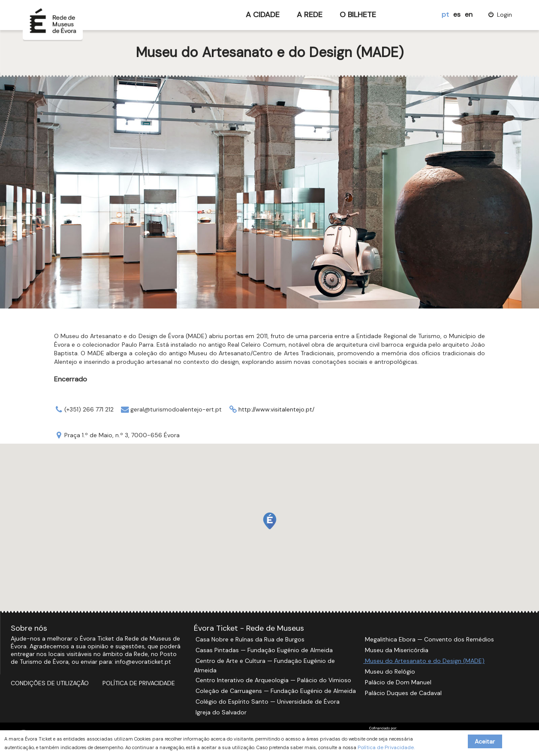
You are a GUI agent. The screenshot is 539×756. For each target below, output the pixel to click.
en (469, 14)
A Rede (310, 15)
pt (445, 14)
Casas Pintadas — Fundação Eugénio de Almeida (263, 650)
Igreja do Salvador (220, 712)
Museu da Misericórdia (396, 650)
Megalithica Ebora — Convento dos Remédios (429, 639)
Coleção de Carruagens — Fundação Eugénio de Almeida (275, 691)
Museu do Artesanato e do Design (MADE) (424, 661)
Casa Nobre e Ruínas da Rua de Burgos (249, 639)
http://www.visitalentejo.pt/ (276, 409)
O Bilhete (358, 15)
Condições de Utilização (50, 683)
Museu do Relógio (389, 671)
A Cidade (263, 15)
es (457, 14)
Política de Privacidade (139, 683)
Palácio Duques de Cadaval (402, 693)
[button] (270, 521)
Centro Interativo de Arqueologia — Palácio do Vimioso (273, 680)
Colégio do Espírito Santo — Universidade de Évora (267, 702)
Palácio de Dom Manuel (397, 682)
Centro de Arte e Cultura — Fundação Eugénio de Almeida (264, 665)
